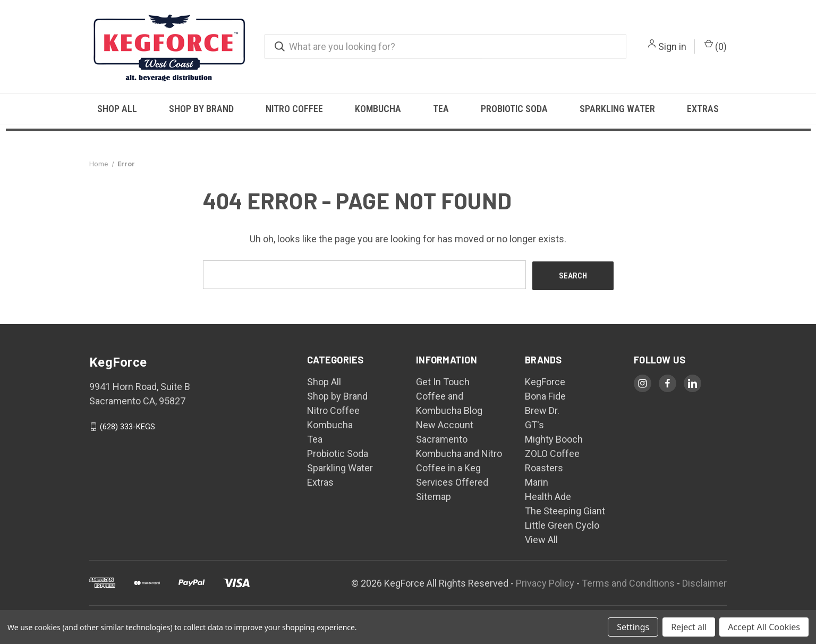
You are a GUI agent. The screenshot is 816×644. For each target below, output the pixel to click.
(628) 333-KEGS (127, 426)
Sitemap (433, 495)
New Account (445, 424)
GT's (534, 424)
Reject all (689, 627)
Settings (633, 627)
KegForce (545, 381)
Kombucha (378, 109)
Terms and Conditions (628, 582)
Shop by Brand (201, 109)
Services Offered (452, 481)
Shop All (117, 109)
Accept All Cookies (764, 627)
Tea (441, 109)
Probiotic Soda (514, 109)
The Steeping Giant (565, 510)
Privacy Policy (545, 582)
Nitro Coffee (294, 109)
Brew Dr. (542, 409)
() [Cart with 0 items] (716, 46)
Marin (537, 481)
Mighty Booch (554, 438)
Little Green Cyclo (562, 524)
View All (541, 539)
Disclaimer (704, 582)
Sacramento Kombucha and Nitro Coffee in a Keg (459, 452)
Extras (703, 109)
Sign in (672, 46)
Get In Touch (443, 381)
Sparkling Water (617, 109)
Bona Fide (545, 395)
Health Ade (548, 495)
